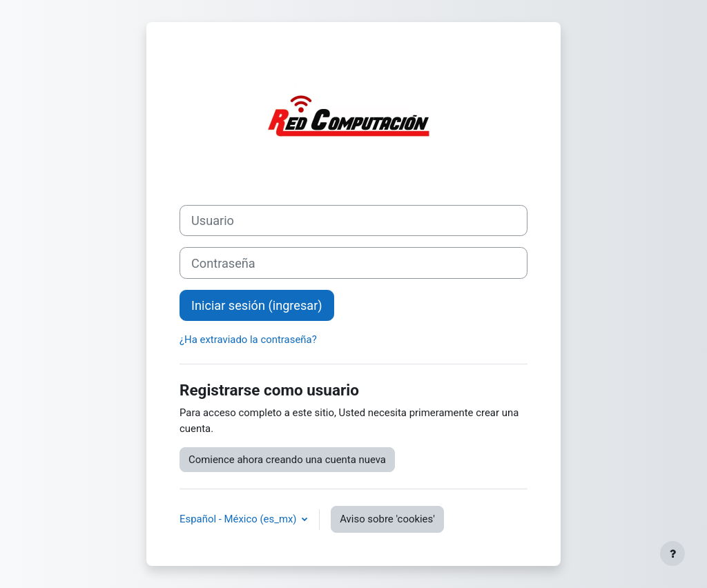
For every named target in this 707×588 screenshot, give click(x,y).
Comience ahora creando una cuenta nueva (287, 460)
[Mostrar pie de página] (672, 553)
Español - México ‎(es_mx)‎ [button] (239, 519)
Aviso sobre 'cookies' (387, 519)
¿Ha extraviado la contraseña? (248, 340)
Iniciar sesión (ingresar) (257, 305)
